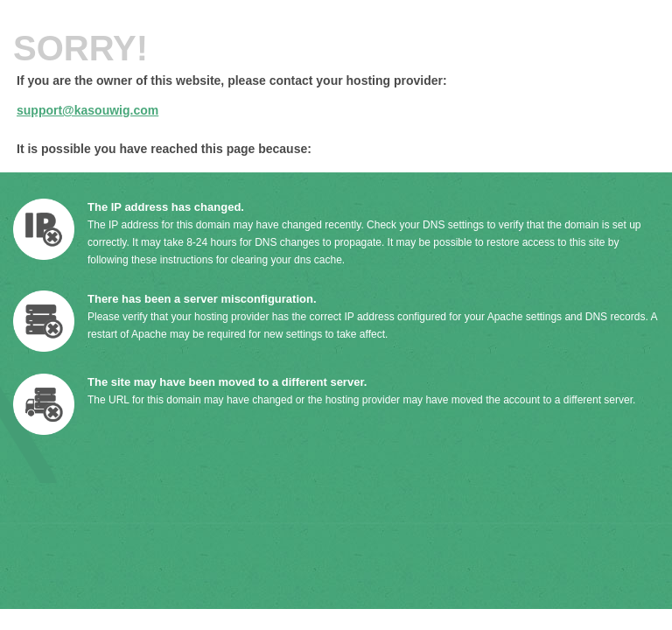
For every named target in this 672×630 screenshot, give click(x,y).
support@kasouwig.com (87, 110)
